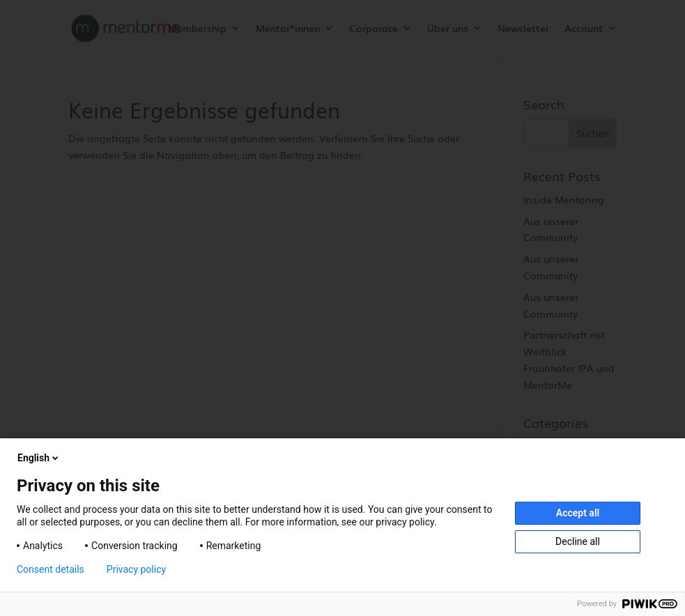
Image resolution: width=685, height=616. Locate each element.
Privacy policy (136, 569)
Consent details (51, 569)
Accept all (578, 513)
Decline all (578, 541)
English (39, 458)
